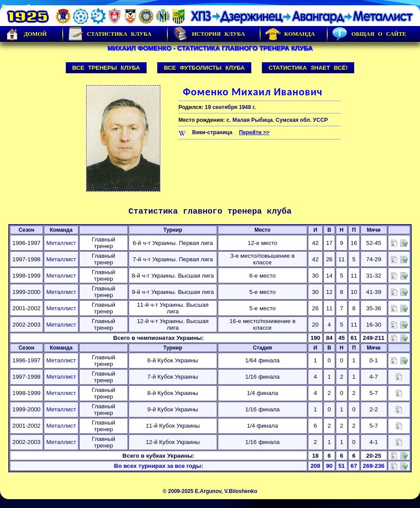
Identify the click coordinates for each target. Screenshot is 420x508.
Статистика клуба (110, 34)
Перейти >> (254, 132)
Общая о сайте (369, 34)
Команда (290, 34)
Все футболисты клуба (204, 68)
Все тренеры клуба (106, 68)
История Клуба (208, 34)
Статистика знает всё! (308, 68)
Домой (26, 34)
